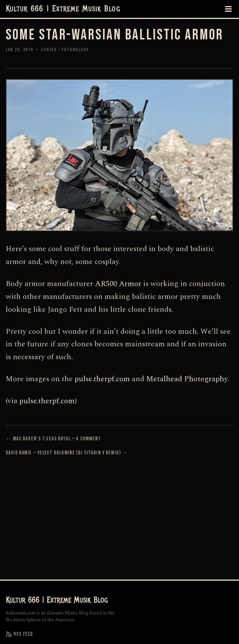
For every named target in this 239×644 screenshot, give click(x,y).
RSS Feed (20, 634)
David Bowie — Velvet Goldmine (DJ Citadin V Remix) (63, 453)
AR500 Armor (118, 284)
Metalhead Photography (187, 379)
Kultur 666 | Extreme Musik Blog (63, 9)
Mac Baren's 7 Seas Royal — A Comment (57, 439)
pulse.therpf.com (102, 379)
